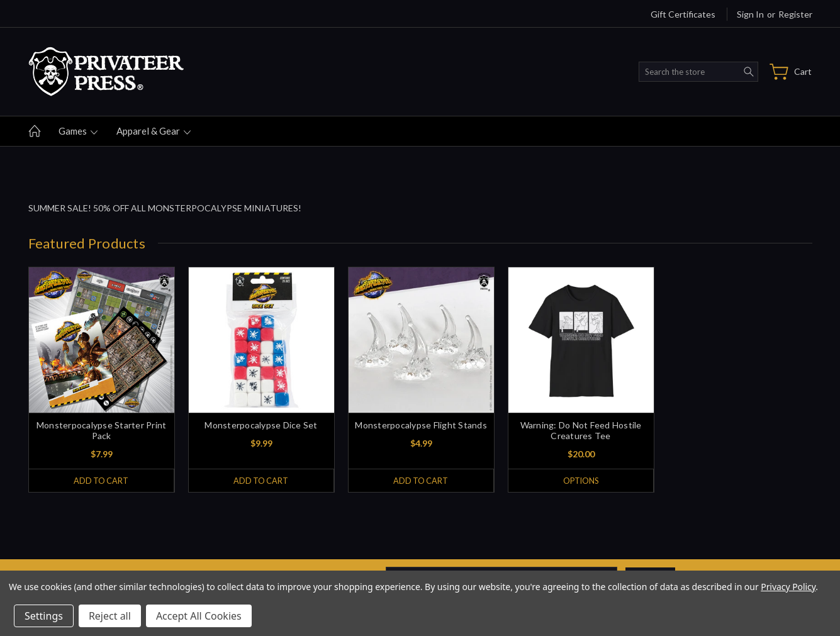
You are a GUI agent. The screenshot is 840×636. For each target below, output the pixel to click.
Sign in (750, 14)
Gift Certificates (683, 14)
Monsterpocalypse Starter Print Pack (102, 430)
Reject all (110, 616)
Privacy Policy (788, 587)
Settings (44, 616)
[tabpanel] (101, 380)
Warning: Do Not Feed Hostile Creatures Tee (581, 430)
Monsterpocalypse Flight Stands (421, 425)
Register (795, 14)
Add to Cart (101, 481)
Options (580, 481)
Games (78, 131)
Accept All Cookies (199, 616)
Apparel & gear (154, 131)
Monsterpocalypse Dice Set (261, 425)
